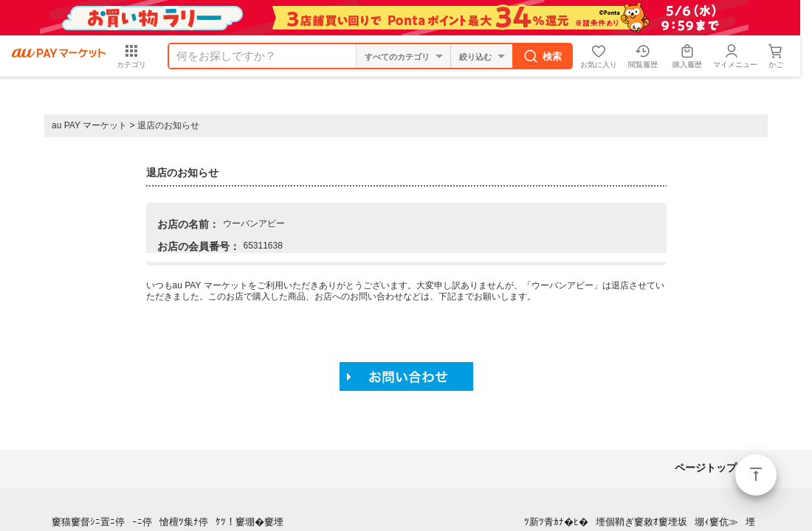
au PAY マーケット (89, 125)
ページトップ (756, 475)
